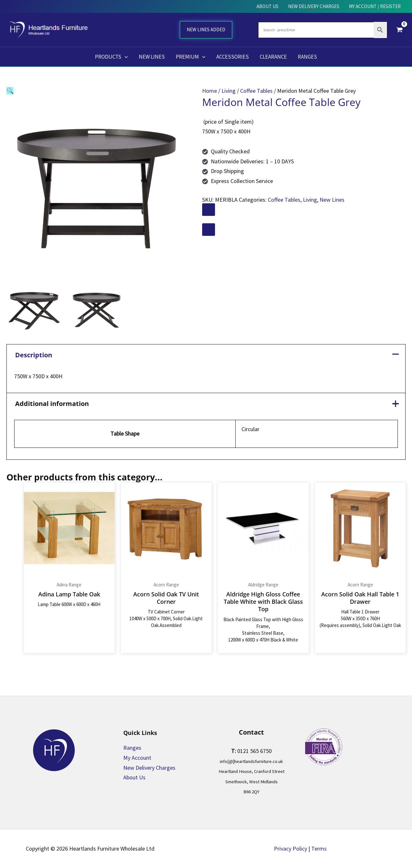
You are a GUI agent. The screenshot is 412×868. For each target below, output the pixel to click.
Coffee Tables (256, 91)
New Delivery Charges (149, 768)
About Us (134, 777)
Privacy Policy (290, 849)
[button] (125, 57)
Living (229, 91)
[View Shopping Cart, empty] (399, 30)
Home (210, 91)
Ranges (132, 748)
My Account (137, 758)
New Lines (332, 200)
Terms (319, 849)
